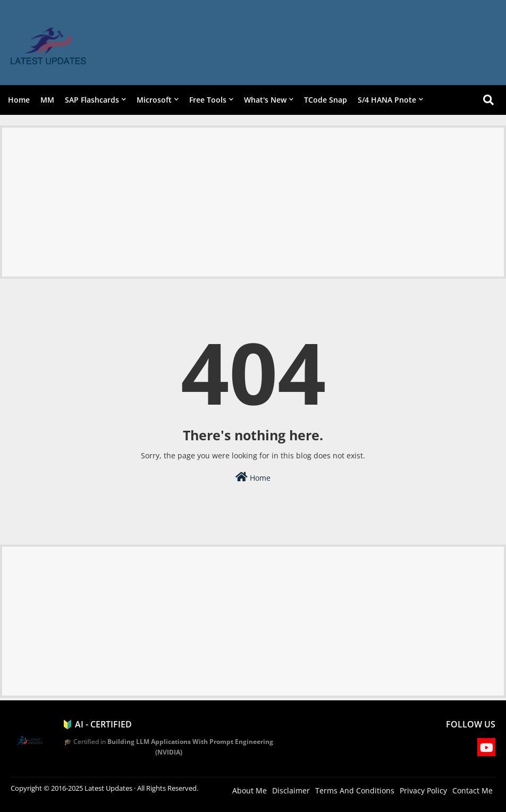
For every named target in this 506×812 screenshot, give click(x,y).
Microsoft (154, 100)
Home (19, 100)
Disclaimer (291, 790)
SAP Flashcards (92, 100)
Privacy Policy (423, 790)
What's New (265, 100)
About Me (250, 790)
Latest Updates (108, 788)
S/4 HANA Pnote (387, 100)
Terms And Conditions (355, 790)
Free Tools (208, 100)
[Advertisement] (253, 202)
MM (47, 100)
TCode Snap (326, 100)
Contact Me (473, 790)
